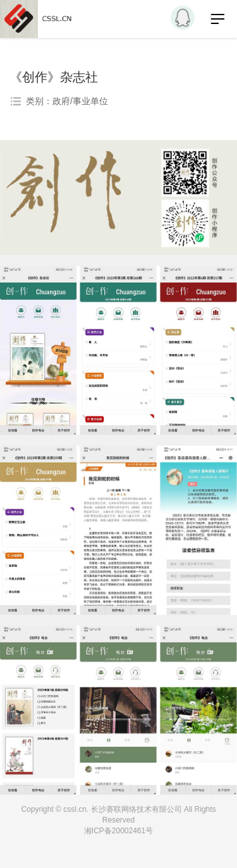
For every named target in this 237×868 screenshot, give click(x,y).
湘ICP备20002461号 (118, 831)
